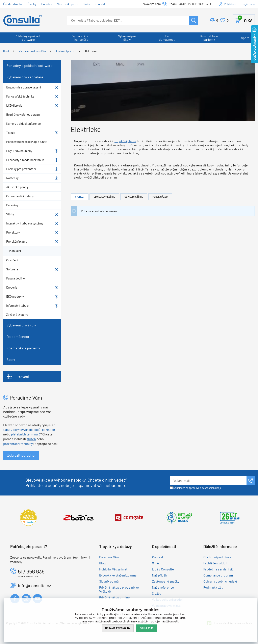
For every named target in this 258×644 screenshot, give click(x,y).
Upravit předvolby (118, 628)
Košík (245, 20)
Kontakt (100, 4)
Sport (245, 38)
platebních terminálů (26, 434)
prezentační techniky (18, 444)
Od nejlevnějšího (104, 197)
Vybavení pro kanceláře (81, 38)
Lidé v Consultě (163, 569)
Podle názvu (160, 197)
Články (32, 4)
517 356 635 (175, 4)
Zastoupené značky (166, 581)
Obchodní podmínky (217, 557)
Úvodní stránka (13, 4)
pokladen (48, 430)
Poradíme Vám (109, 557)
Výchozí (80, 197)
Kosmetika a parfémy (209, 38)
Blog (102, 563)
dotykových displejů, (27, 430)
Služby (157, 593)
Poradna (47, 4)
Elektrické (91, 51)
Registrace (248, 4)
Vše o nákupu (66, 4)
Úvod (6, 51)
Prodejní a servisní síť (218, 569)
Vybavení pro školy (127, 38)
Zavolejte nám (152, 4)
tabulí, (8, 430)
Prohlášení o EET (215, 563)
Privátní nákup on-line (114, 597)
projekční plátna (125, 141)
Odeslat (251, 481)
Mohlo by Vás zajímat (113, 569)
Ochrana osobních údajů (220, 581)
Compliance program (218, 575)
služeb (31, 439)
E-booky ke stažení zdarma (118, 575)
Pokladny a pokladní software (28, 38)
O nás (86, 4)
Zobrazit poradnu (21, 455)
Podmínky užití (213, 587)
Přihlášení (230, 4)
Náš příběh (160, 575)
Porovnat (217, 20)
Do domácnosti (167, 38)
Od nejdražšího (134, 197)
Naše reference (163, 587)
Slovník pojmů (109, 581)
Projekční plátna (65, 51)
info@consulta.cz (34, 585)
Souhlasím (146, 628)
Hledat (193, 20)
